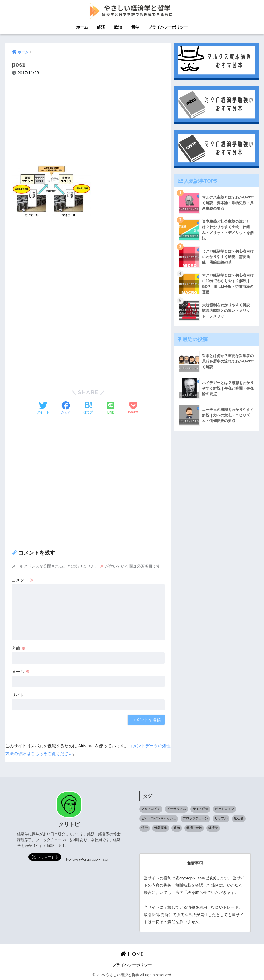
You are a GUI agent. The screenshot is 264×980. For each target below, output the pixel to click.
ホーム (82, 27)
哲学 (135, 27)
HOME (132, 954)
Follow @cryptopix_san (88, 859)
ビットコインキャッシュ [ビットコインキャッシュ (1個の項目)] (159, 818)
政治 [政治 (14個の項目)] (177, 828)
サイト (18, 695)
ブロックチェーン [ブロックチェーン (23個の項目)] (195, 818)
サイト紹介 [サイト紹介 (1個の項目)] (200, 809)
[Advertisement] (88, 123)
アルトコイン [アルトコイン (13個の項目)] (151, 809)
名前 (19, 648)
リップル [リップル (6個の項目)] (221, 818)
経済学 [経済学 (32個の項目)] (213, 828)
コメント (23, 580)
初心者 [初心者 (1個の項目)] (239, 818)
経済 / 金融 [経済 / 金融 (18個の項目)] (194, 828)
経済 (101, 27)
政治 (118, 27)
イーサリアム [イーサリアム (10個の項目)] (176, 809)
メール (21, 671)
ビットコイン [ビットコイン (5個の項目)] (224, 809)
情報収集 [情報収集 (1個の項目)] (161, 828)
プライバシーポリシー (168, 27)
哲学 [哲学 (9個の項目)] (145, 828)
